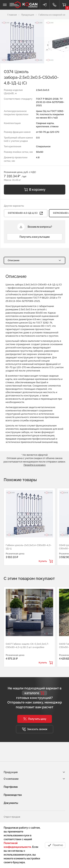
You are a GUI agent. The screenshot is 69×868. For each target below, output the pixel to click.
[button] (35, 719)
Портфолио (11, 787)
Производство (13, 795)
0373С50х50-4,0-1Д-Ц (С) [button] (26, 213)
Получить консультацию (35, 237)
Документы (11, 803)
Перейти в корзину (35, 465)
